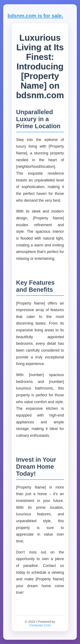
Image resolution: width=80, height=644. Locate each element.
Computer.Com (40, 625)
